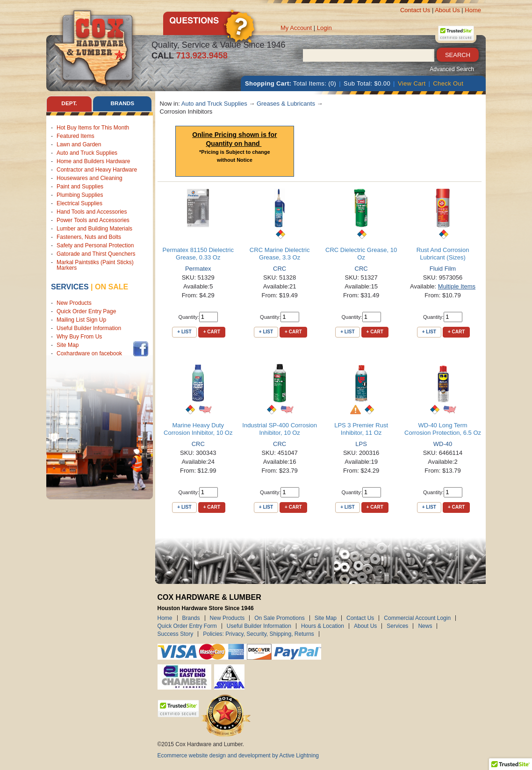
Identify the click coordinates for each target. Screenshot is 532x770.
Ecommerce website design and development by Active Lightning (238, 756)
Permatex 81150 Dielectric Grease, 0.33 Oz (198, 254)
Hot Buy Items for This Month (93, 128)
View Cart (412, 83)
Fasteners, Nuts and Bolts (89, 237)
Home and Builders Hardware (93, 161)
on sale (111, 287)
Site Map (68, 345)
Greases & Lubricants (286, 104)
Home (473, 10)
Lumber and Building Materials (94, 229)
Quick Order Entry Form (187, 626)
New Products (74, 303)
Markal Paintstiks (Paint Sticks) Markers (95, 265)
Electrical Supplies (79, 203)
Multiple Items (457, 286)
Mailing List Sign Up (81, 320)
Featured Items (75, 136)
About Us (447, 10)
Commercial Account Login (417, 618)
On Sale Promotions (279, 618)
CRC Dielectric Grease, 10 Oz (361, 254)
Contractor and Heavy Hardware (97, 170)
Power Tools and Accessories (93, 220)
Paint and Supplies (80, 187)
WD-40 (443, 444)
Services (70, 287)
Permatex (198, 269)
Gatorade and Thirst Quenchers (96, 254)
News (425, 626)
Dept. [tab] (69, 104)
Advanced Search (452, 69)
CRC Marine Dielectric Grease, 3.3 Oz (280, 254)
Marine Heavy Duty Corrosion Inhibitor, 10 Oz (198, 429)
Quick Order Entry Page (86, 312)
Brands (191, 618)
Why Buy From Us (79, 337)
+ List (184, 332)
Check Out (448, 83)
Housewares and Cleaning (90, 178)
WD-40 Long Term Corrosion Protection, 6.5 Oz (443, 429)
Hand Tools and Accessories (92, 212)
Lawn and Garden (79, 144)
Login (324, 28)
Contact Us (415, 10)
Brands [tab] (122, 104)
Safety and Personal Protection (95, 245)
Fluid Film (443, 269)
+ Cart (212, 332)
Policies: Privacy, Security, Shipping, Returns (259, 634)
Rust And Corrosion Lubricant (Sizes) (443, 254)
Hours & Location (323, 626)
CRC (280, 269)
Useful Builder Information (89, 329)
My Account (296, 28)
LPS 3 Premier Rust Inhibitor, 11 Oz (361, 429)
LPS (361, 444)
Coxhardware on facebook (91, 354)
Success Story (176, 634)
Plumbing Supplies (80, 195)
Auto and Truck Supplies (87, 153)
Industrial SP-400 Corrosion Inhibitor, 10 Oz (280, 429)
